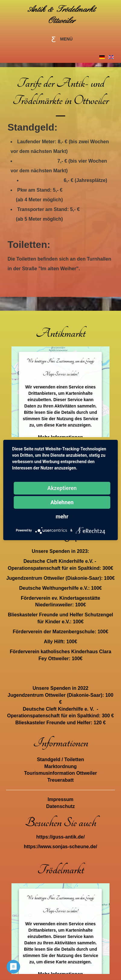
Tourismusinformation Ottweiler (61, 773)
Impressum (61, 799)
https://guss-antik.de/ (61, 837)
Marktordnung (61, 766)
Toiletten (74, 759)
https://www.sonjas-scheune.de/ (61, 847)
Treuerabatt (61, 780)
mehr (62, 516)
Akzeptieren (62, 488)
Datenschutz (61, 806)
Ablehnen (62, 502)
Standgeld (48, 759)
